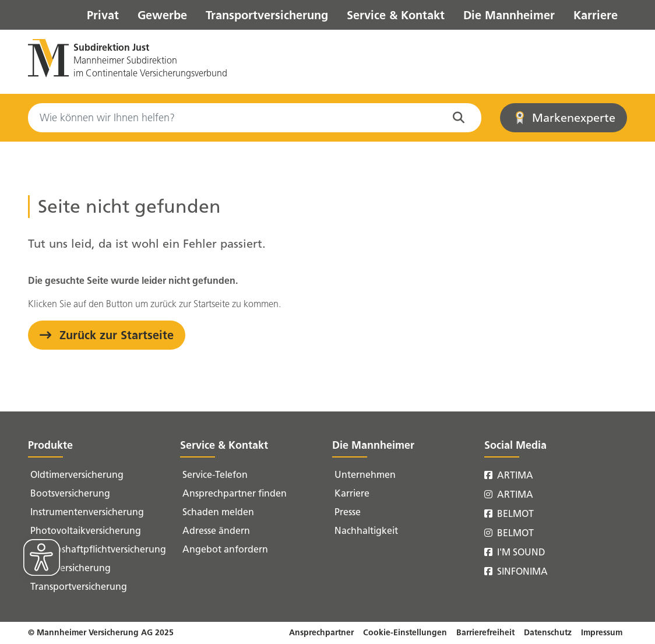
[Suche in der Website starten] (461, 118)
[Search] (255, 118)
